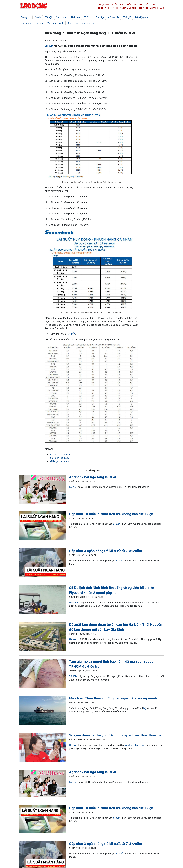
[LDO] (42, 490)
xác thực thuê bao (134, 745)
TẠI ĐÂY (71, 334)
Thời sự (88, 17)
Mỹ (145, 708)
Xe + (70, 23)
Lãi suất (49, 46)
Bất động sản (142, 17)
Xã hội (48, 17)
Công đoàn (114, 17)
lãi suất (116, 524)
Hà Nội (73, 639)
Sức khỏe (26, 23)
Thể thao (39, 23)
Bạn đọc (100, 17)
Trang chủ (26, 17)
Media (38, 17)
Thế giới (127, 17)
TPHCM (73, 676)
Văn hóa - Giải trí (56, 23)
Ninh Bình (74, 603)
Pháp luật (76, 17)
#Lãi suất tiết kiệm (59, 458)
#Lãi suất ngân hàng (60, 455)
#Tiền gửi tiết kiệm (59, 461)
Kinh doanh (61, 17)
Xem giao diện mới (86, 23)
